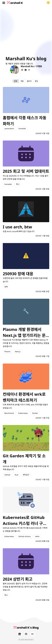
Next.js (18, 351)
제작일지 (26, 475)
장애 (6, 287)
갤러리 (29, 81)
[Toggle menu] (4, 3)
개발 (22, 81)
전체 (16, 81)
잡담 (36, 81)
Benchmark (9, 413)
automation (9, 128)
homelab (22, 128)
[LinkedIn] (20, 634)
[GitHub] (26, 634)
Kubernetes (23, 413)
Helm (37, 536)
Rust (17, 475)
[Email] (32, 634)
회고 (18, 184)
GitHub (7, 475)
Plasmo (7, 351)
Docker (35, 413)
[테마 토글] (48, 3)
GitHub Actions (24, 536)
